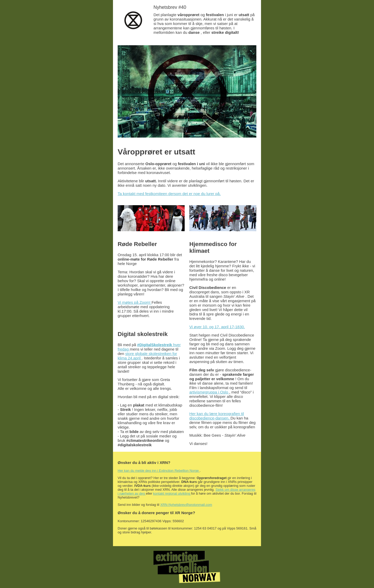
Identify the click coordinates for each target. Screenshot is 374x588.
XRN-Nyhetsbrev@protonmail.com (186, 505)
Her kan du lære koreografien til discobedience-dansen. (217, 416)
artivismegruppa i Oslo (209, 392)
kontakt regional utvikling (172, 493)
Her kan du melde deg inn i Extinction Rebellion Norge (159, 471)
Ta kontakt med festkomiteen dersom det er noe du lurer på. (169, 194)
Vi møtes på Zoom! (135, 302)
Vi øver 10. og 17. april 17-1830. (217, 327)
